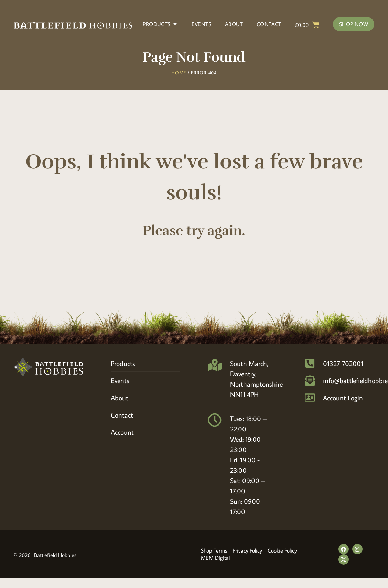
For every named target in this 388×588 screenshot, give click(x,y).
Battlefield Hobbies (55, 555)
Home (179, 73)
